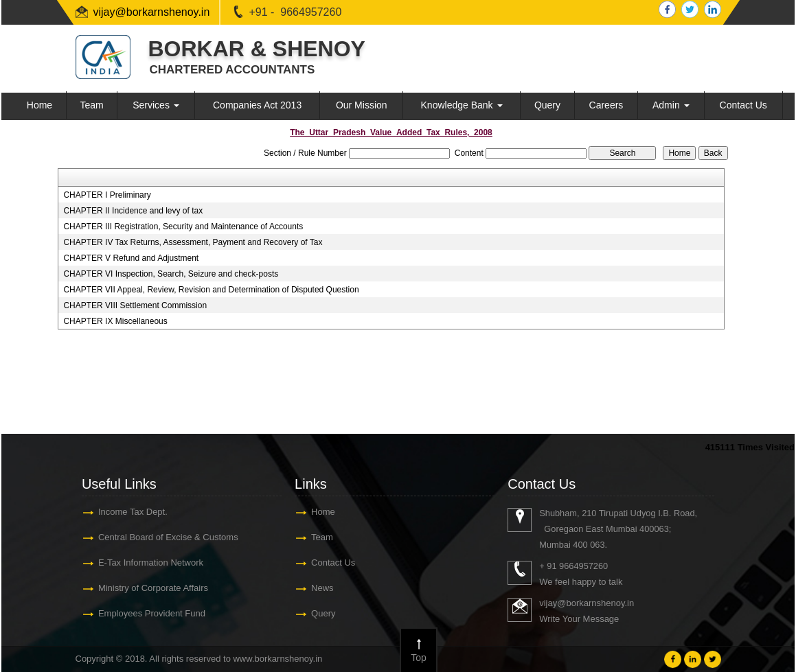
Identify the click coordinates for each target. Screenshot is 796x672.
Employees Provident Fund (152, 613)
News (322, 588)
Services (156, 105)
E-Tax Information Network (151, 563)
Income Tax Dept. (133, 512)
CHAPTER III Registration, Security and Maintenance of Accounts (183, 227)
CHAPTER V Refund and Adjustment (131, 258)
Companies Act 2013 (257, 105)
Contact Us (743, 105)
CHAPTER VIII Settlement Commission (135, 305)
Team (91, 105)
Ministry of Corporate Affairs (153, 588)
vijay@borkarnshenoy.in (152, 12)
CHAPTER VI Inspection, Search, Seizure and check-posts (171, 274)
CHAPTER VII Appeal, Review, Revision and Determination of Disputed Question (211, 290)
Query (547, 105)
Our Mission (362, 105)
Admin (671, 105)
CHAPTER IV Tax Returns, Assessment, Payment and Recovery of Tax (193, 242)
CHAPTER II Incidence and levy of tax (133, 211)
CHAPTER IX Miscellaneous (115, 321)
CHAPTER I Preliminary (107, 195)
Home (39, 105)
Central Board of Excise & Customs (168, 537)
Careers (606, 105)
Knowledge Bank (462, 105)
